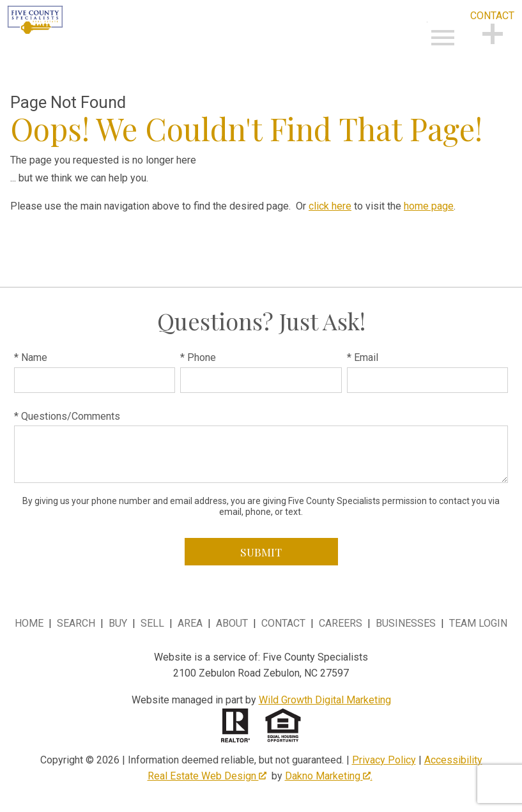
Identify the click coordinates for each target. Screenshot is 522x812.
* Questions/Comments (67, 416)
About (232, 623)
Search (76, 623)
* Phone (198, 357)
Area (190, 623)
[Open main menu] (443, 38)
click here (330, 206)
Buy (118, 623)
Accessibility (453, 760)
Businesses (406, 623)
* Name (31, 357)
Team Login (478, 623)
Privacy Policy (384, 760)
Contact (283, 623)
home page (429, 206)
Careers (341, 623)
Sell (152, 623)
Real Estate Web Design (207, 776)
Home (29, 623)
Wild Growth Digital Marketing (325, 700)
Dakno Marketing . (329, 776)
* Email (363, 357)
